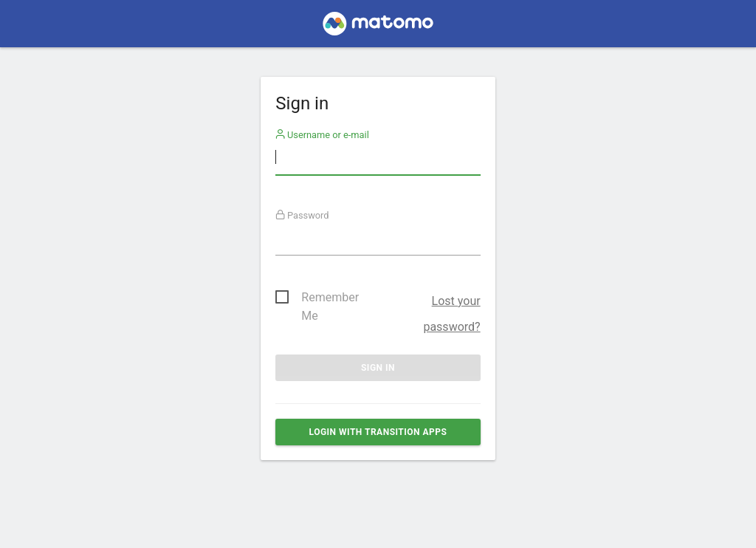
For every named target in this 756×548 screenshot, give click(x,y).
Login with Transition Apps (378, 432)
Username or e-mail (322, 135)
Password (302, 215)
